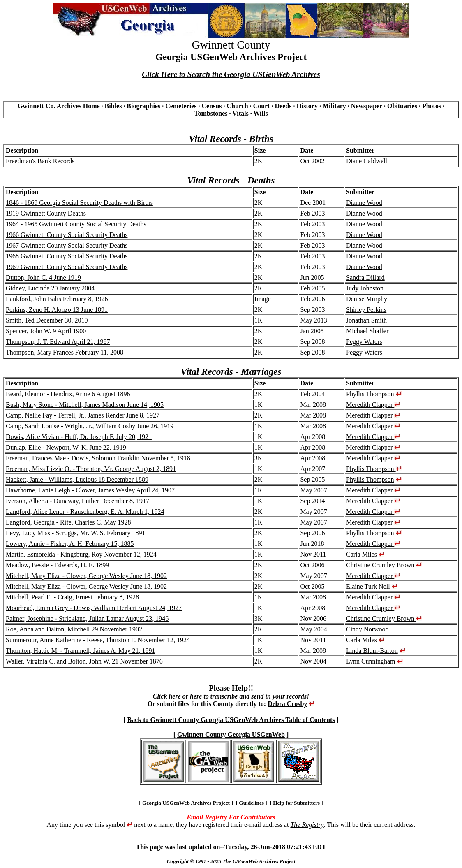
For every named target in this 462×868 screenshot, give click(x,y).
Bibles (113, 106)
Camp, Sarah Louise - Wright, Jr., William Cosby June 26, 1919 (90, 426)
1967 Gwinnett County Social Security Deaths (67, 245)
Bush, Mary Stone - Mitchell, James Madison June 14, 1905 (85, 405)
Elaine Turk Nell (372, 586)
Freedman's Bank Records (40, 161)
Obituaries (402, 106)
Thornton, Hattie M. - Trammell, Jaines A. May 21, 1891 (81, 651)
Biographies (143, 106)
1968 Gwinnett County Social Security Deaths (67, 256)
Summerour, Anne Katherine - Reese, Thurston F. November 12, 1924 (98, 640)
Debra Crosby (287, 704)
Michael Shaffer (367, 331)
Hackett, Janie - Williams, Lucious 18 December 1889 (77, 479)
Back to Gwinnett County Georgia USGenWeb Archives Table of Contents (231, 720)
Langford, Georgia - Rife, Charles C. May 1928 (68, 522)
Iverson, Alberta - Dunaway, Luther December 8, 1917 (77, 501)
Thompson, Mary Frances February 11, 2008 (65, 352)
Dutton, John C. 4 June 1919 (43, 277)
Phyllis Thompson (370, 394)
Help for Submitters (296, 803)
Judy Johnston (365, 288)
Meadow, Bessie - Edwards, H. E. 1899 (57, 565)
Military (334, 106)
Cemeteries (181, 106)
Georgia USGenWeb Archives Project (186, 803)
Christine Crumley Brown (384, 565)
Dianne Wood (364, 203)
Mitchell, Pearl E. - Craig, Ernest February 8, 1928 (72, 597)
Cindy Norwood (367, 629)
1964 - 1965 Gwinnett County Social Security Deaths (76, 224)
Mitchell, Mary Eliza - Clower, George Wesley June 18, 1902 (86, 576)
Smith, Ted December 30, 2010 (47, 320)
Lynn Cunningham (374, 661)
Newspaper (367, 106)
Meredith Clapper (373, 405)
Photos (432, 106)
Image (263, 299)
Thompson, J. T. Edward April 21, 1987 (58, 342)
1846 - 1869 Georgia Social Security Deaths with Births (79, 203)
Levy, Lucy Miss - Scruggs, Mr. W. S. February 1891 (75, 533)
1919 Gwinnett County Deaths (46, 213)
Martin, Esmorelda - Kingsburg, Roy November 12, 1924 (81, 554)
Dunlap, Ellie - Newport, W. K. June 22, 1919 (66, 447)
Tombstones (211, 113)
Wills (260, 113)
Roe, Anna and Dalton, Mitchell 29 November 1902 (74, 629)
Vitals (240, 113)
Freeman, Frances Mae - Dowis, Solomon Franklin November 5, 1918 (98, 458)
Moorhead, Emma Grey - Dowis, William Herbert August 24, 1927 (94, 608)
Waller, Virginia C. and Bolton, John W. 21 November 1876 (84, 661)
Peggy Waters (364, 342)
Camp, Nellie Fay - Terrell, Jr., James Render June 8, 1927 (83, 415)
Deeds (283, 106)
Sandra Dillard (365, 277)
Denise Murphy (367, 299)
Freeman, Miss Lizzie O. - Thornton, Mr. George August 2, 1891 (91, 469)
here (174, 696)
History (307, 106)
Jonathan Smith (366, 320)
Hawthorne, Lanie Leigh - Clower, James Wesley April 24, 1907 (90, 490)
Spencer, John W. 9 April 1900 (46, 331)
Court (262, 106)
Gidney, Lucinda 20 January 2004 (50, 288)
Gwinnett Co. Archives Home (59, 106)
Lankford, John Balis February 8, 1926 (57, 299)
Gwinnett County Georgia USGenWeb (231, 735)
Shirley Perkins (366, 310)
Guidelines (251, 803)
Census (212, 106)
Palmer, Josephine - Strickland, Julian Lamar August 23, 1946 (87, 619)
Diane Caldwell (367, 161)
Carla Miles (365, 554)
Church (237, 106)
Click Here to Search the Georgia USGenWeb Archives (231, 74)
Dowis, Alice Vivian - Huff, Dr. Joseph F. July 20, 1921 (79, 437)
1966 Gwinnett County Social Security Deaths (67, 235)
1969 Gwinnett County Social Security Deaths (67, 267)
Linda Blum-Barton (372, 651)
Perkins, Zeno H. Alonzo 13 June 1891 (57, 310)
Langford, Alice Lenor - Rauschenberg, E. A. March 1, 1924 (85, 512)
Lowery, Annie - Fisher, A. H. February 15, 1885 (70, 544)
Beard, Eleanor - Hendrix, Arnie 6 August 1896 (68, 394)
